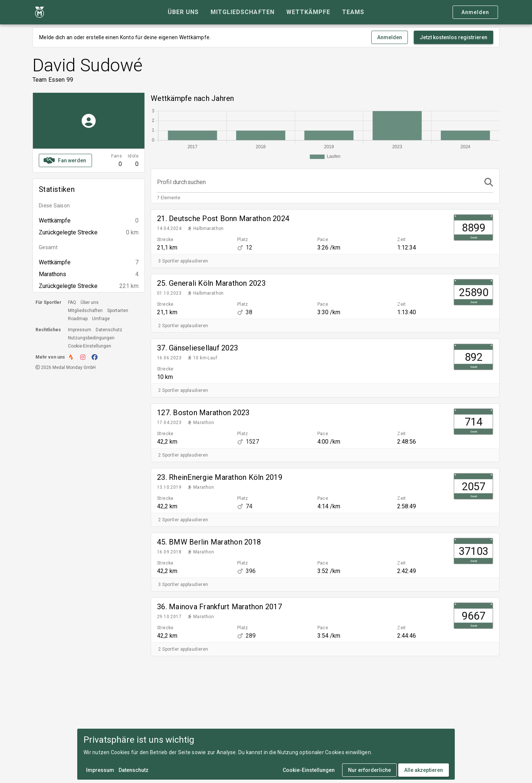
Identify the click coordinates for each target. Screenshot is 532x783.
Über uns (90, 302)
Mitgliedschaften (85, 311)
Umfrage (101, 319)
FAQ (72, 302)
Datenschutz (109, 330)
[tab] (183, 12)
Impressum (80, 330)
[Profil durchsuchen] (318, 182)
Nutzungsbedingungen (91, 338)
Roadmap (78, 319)
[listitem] (325, 232)
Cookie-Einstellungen (90, 346)
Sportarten (118, 311)
